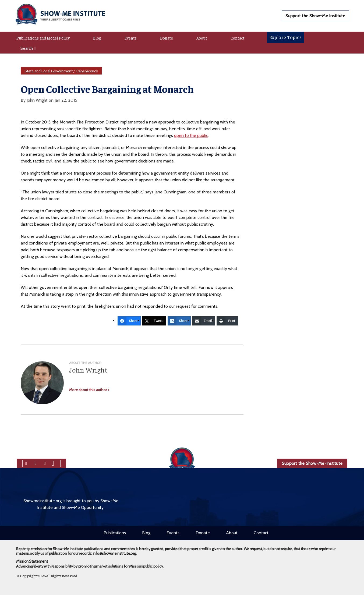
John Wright (37, 100)
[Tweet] (154, 321)
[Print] (227, 321)
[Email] (204, 321)
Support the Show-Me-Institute (312, 463)
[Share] (129, 321)
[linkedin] (45, 463)
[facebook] (26, 463)
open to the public (191, 135)
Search (28, 48)
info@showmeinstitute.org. (115, 553)
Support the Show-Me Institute (315, 16)
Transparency (87, 71)
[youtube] (53, 463)
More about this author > (89, 390)
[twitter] (36, 463)
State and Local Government (49, 71)
